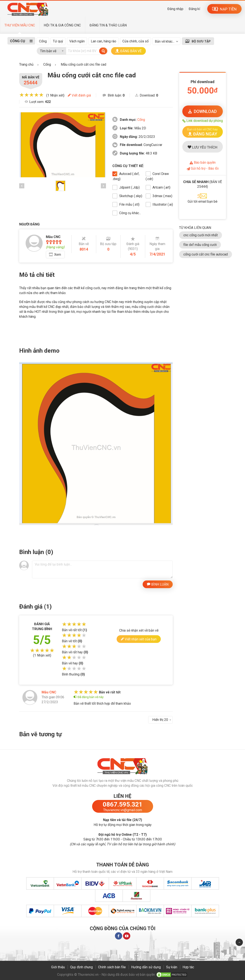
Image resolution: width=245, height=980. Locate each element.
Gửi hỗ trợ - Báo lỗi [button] (203, 168)
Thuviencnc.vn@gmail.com (123, 810)
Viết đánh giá (79, 95)
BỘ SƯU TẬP (201, 41)
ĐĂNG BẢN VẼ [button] (128, 51)
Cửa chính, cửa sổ (136, 41)
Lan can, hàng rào (104, 41)
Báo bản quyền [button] (203, 162)
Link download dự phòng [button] (203, 121)
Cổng (43, 41)
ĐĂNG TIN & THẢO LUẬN (108, 25)
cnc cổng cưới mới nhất (201, 235)
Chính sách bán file (112, 967)
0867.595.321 (123, 804)
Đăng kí (194, 9)
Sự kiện (172, 967)
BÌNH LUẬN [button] (158, 584)
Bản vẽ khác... (165, 41)
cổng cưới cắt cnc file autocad (206, 254)
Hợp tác (188, 967)
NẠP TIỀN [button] (224, 9)
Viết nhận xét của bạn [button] (139, 639)
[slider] (31, 95)
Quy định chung (81, 967)
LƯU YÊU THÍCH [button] (202, 147)
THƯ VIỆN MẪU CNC (20, 25)
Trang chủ (26, 64)
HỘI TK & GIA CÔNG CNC (62, 25)
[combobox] (51, 50)
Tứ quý (58, 41)
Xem (58, 255)
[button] (203, 132)
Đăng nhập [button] (175, 9)
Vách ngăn (77, 41)
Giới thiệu (58, 967)
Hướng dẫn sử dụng (146, 967)
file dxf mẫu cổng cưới (200, 245)
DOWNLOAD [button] (202, 111)
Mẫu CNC (49, 692)
